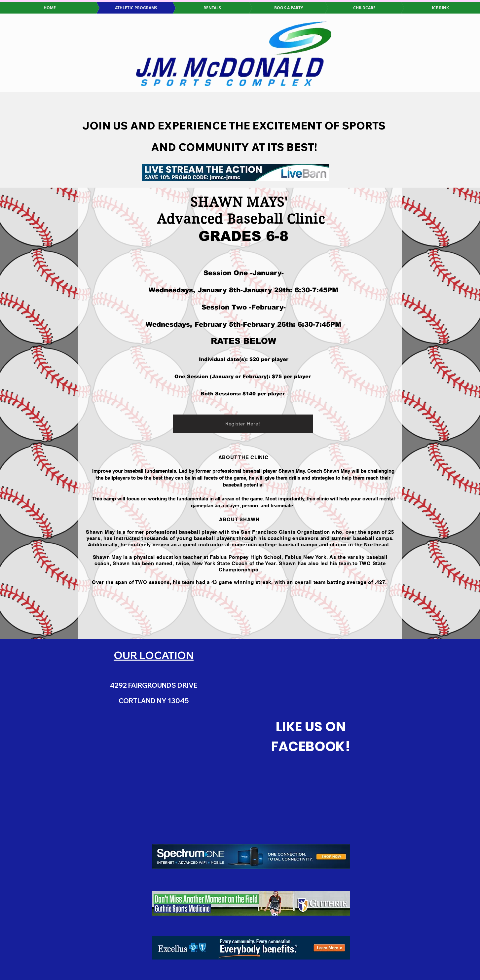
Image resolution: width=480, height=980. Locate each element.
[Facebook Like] (311, 777)
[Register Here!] (243, 424)
